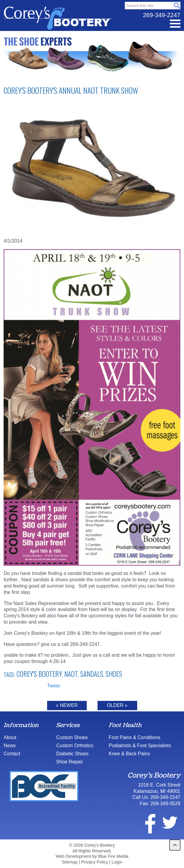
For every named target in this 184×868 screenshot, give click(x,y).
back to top (175, 845)
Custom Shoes (72, 737)
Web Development (73, 856)
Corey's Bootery (39, 674)
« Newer (67, 705)
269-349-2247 (162, 15)
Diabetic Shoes (72, 754)
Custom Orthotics (75, 746)
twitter (170, 823)
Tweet (54, 686)
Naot (71, 674)
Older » (117, 705)
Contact (12, 754)
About (10, 737)
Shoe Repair (69, 762)
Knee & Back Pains (129, 754)
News (10, 746)
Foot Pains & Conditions (134, 737)
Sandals (92, 674)
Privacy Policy (95, 862)
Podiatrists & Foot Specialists (140, 746)
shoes (114, 674)
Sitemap (70, 862)
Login (117, 862)
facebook (146, 823)
